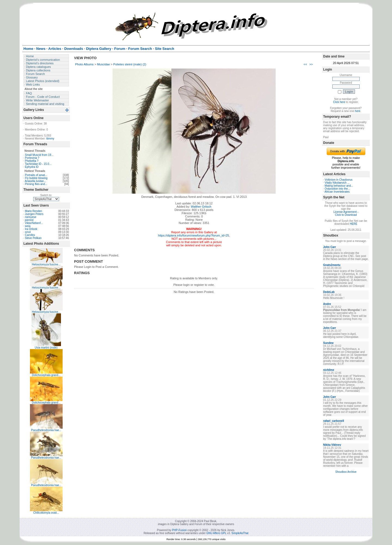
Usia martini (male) (46, 348)
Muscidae (103, 64)
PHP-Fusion (179, 530)
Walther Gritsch (201, 207)
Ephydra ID (32, 167)
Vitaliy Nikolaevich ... (337, 183)
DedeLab (329, 292)
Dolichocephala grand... (46, 375)
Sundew (328, 343)
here (358, 111)
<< (305, 64)
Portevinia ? (32, 158)
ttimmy (50, 139)
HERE (354, 224)
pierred (29, 220)
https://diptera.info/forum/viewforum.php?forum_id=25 (194, 235)
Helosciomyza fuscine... (46, 264)
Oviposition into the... (337, 189)
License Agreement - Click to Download (346, 213)
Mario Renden (34, 211)
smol (28, 232)
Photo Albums (84, 64)
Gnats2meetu (332, 265)
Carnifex (30, 235)
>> (311, 64)
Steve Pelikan (33, 238)
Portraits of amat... (36, 175)
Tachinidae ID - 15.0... (38, 164)
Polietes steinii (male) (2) (130, 64)
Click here (339, 102)
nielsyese (31, 217)
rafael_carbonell (334, 421)
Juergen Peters (34, 214)
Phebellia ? (32, 161)
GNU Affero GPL (216, 533)
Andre (327, 304)
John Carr (330, 247)
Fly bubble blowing (36, 178)
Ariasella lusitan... (35, 181)
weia (28, 226)
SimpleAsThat (240, 533)
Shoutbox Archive (346, 472)
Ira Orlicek (31, 229)
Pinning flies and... (36, 184)
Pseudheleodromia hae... (46, 430)
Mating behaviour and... (339, 186)
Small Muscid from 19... (39, 155)
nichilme (329, 370)
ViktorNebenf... (34, 223)
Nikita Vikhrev (332, 445)
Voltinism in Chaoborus (339, 180)
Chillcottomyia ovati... (46, 513)
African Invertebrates (337, 192)
